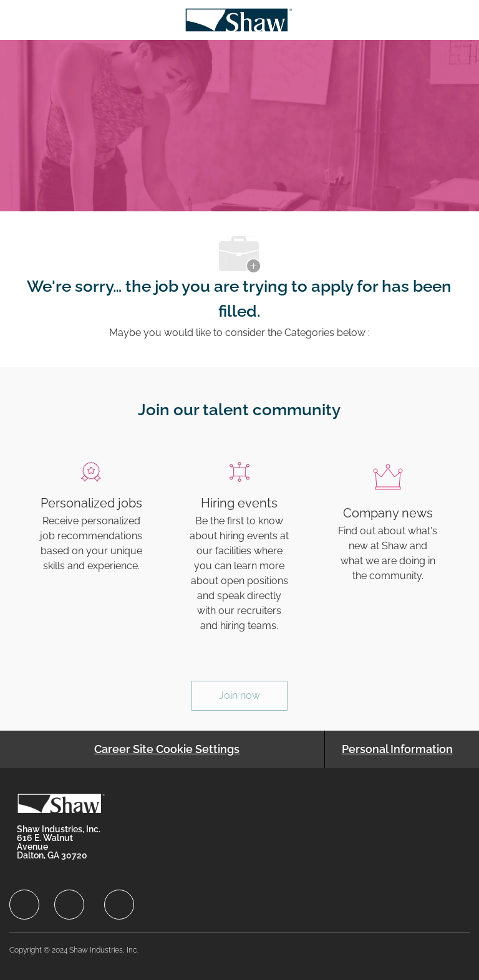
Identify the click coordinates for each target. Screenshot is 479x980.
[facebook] (24, 905)
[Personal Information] (397, 749)
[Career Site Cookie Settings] (167, 749)
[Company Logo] (239, 19)
